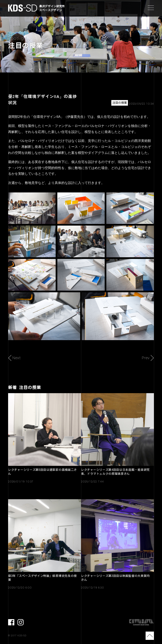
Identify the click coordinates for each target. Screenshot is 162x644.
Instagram (21, 622)
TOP (150, 636)
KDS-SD (23, 8)
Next (17, 358)
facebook (11, 622)
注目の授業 (120, 103)
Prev (146, 358)
